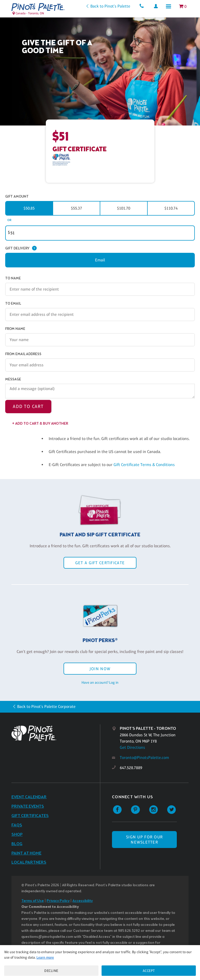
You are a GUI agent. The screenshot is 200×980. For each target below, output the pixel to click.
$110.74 (171, 208)
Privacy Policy (58, 901)
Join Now (100, 669)
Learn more (45, 957)
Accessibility (83, 901)
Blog (17, 844)
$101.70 (124, 208)
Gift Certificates (30, 816)
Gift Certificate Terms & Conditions (144, 465)
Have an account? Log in (100, 682)
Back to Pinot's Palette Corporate (46, 706)
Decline (51, 971)
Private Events (28, 806)
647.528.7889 (131, 768)
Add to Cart (28, 406)
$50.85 (29, 208)
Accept (149, 971)
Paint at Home (26, 853)
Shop (17, 835)
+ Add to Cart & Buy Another (40, 424)
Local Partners (29, 862)
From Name (15, 329)
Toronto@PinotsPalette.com (144, 758)
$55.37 (76, 208)
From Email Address (23, 354)
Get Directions (132, 747)
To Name (13, 278)
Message (13, 379)
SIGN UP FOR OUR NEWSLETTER (144, 839)
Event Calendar (29, 797)
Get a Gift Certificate (100, 563)
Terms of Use (33, 901)
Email (100, 260)
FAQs (17, 825)
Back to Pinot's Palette (110, 6)
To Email (13, 304)
